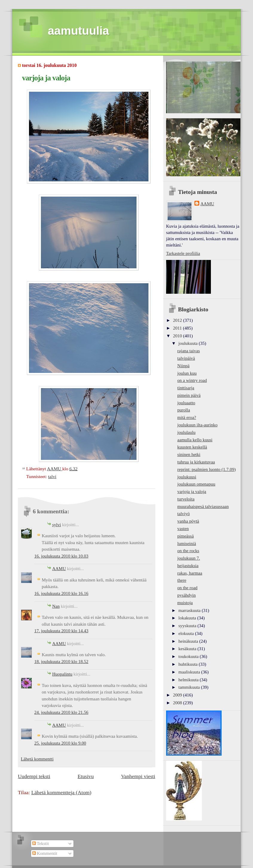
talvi (52, 476)
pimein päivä (189, 395)
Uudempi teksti (34, 776)
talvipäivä (186, 358)
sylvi (57, 525)
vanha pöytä (188, 521)
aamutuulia (78, 31)
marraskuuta (190, 610)
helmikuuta (189, 680)
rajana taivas (189, 351)
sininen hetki (189, 454)
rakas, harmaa (190, 573)
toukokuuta (189, 656)
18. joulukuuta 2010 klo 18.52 (61, 662)
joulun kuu (187, 373)
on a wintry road (192, 380)
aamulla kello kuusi (195, 440)
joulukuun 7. (189, 558)
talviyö (184, 514)
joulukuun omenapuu (196, 484)
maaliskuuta (190, 672)
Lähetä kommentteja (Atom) (61, 792)
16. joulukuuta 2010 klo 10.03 (61, 556)
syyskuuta (188, 626)
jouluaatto (186, 403)
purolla (184, 410)
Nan (56, 606)
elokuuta (187, 633)
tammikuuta (190, 687)
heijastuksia (188, 566)
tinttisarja (186, 388)
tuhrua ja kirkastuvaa (196, 462)
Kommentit (45, 853)
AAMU (59, 569)
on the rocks (188, 551)
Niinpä (184, 366)
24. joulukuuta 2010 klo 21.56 (61, 712)
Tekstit (41, 843)
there (182, 580)
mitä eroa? (187, 417)
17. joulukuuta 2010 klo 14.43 (61, 631)
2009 (178, 695)
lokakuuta (188, 618)
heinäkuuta (189, 641)
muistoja (185, 603)
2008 (178, 703)
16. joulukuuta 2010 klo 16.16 (61, 593)
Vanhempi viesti (138, 776)
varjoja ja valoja (192, 492)
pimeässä (186, 536)
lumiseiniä (187, 544)
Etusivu (86, 776)
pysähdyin (187, 595)
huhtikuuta (188, 664)
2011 (178, 328)
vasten (183, 529)
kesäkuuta (188, 649)
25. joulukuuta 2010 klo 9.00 (60, 743)
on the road (188, 588)
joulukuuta (188, 343)
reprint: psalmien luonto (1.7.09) (207, 469)
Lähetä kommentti (37, 759)
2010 (178, 336)
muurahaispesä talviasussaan (203, 506)
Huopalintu (62, 674)
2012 (178, 320)
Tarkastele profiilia (183, 253)
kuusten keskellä (192, 447)
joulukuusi (187, 477)
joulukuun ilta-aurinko (198, 425)
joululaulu (187, 432)
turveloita (186, 499)
